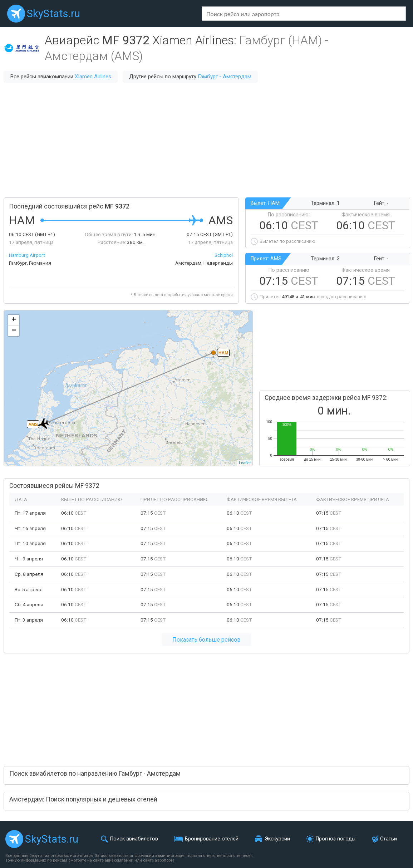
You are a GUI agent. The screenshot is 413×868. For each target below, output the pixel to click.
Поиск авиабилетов (134, 839)
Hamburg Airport (27, 255)
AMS (33, 425)
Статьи (389, 839)
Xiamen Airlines (93, 77)
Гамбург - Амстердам (225, 77)
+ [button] (14, 320)
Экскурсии (277, 839)
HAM (223, 353)
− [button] (14, 331)
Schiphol (224, 255)
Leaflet (245, 463)
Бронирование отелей (212, 839)
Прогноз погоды (336, 839)
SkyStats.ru (53, 14)
